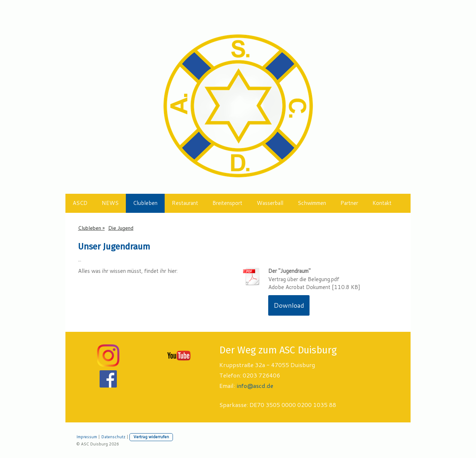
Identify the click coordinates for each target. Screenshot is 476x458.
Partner (349, 203)
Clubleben (145, 203)
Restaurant (185, 203)
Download (289, 305)
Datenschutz (113, 437)
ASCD (80, 203)
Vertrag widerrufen (151, 437)
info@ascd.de (255, 386)
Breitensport (227, 203)
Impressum (87, 437)
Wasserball (270, 203)
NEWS (110, 203)
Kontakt (382, 203)
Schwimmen (312, 203)
